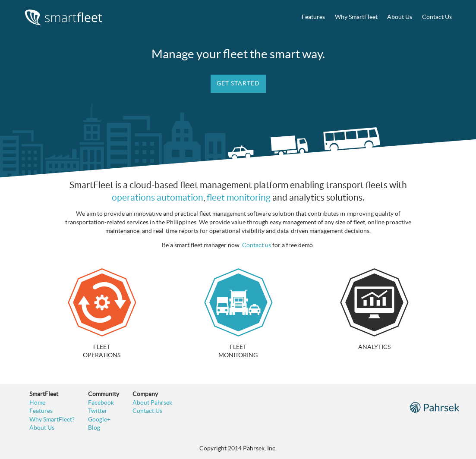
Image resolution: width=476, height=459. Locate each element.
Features (313, 17)
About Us (400, 17)
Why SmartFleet (356, 17)
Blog (94, 428)
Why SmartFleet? (52, 419)
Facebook (101, 402)
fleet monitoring (239, 197)
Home (37, 402)
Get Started (238, 83)
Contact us (257, 245)
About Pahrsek (152, 402)
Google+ (99, 419)
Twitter (98, 411)
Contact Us (437, 17)
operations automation (158, 197)
